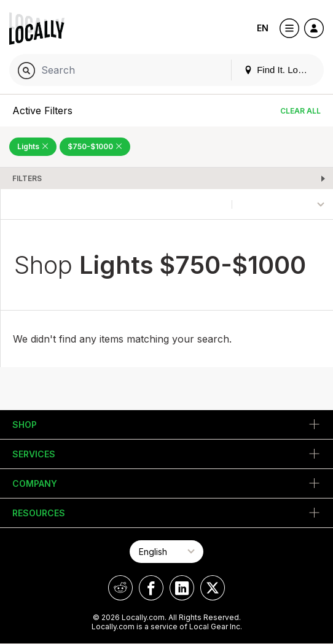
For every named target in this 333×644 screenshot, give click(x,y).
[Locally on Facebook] (151, 588)
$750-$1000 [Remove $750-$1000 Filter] (95, 146)
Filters (27, 178)
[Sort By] (283, 204)
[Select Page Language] (166, 552)
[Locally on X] (213, 588)
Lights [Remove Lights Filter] (33, 146)
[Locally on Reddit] (120, 588)
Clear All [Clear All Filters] (300, 111)
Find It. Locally (280, 70)
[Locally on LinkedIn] (182, 588)
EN (263, 28)
